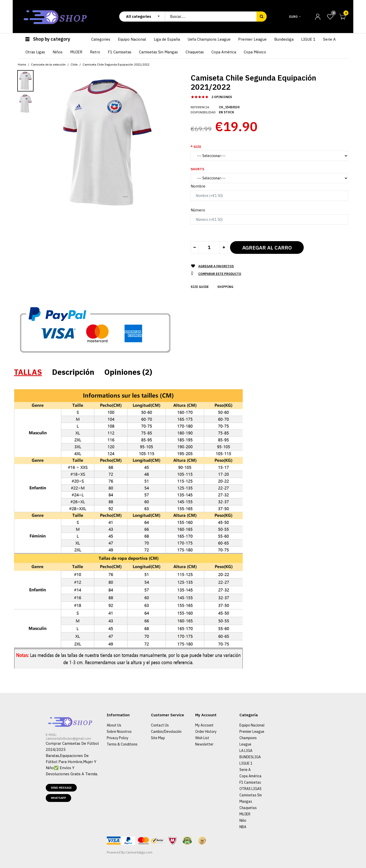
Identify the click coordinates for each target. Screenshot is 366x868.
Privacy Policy (118, 738)
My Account (204, 725)
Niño (243, 820)
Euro (293, 17)
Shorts (197, 169)
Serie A (245, 770)
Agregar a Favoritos (216, 266)
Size (197, 147)
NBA (243, 827)
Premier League (252, 732)
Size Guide (200, 287)
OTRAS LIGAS (250, 789)
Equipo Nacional (252, 725)
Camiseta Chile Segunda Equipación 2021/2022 (116, 64)
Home (22, 64)
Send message (61, 788)
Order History (206, 732)
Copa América (250, 776)
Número (198, 210)
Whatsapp (58, 798)
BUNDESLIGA (250, 757)
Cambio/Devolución (166, 732)
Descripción (73, 372)
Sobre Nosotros (119, 732)
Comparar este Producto (220, 274)
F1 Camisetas (250, 782)
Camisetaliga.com (139, 852)
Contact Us (160, 725)
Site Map (158, 738)
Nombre (198, 186)
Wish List (202, 738)
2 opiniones (222, 97)
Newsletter (204, 744)
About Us (114, 725)
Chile (74, 64)
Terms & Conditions (122, 744)
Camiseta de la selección (48, 64)
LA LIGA (246, 751)
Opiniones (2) (128, 372)
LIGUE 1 (246, 763)
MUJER (245, 814)
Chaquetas (248, 808)
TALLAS (28, 372)
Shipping (225, 287)
